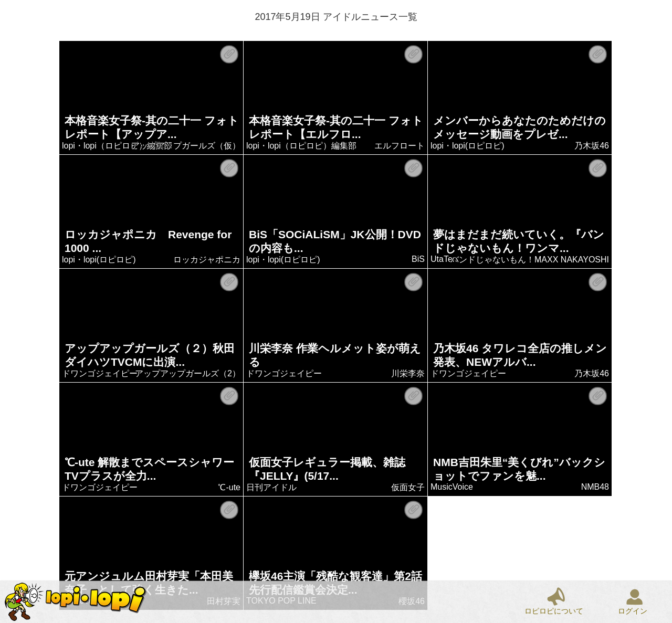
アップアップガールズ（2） (188, 373)
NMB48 (595, 487)
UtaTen (444, 259)
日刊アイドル (272, 487)
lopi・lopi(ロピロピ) (468, 146)
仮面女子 (408, 487)
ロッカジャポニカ (207, 260)
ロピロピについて (554, 611)
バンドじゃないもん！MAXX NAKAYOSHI (530, 260)
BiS (419, 259)
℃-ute (230, 487)
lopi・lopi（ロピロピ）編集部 (118, 146)
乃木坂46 (592, 146)
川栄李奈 (408, 373)
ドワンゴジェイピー (100, 373)
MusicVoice (452, 487)
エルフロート (400, 146)
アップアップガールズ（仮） (186, 146)
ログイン (633, 611)
